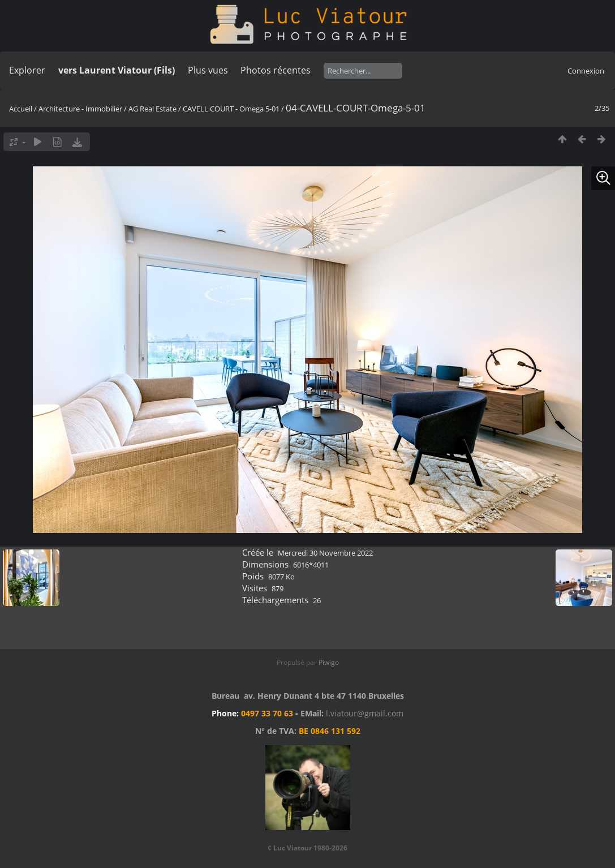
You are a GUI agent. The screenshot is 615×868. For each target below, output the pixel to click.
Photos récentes (276, 70)
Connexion (586, 71)
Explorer (27, 70)
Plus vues (208, 70)
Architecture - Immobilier (80, 109)
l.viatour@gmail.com (365, 713)
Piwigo (329, 662)
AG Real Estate (152, 109)
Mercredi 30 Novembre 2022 (325, 553)
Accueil (21, 109)
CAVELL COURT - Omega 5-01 (231, 109)
